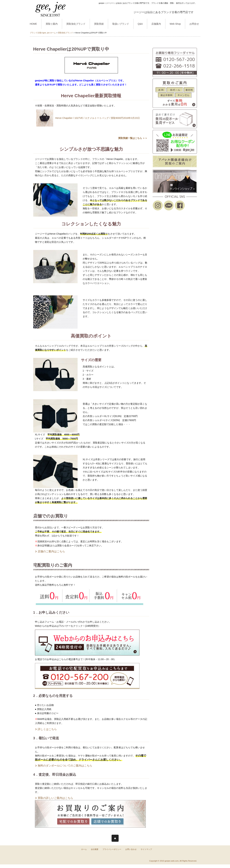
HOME (33, 24)
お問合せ (194, 24)
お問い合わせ (131, 849)
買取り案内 (52, 24)
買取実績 (99, 24)
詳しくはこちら (47, 729)
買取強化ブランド (76, 24)
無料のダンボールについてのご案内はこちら (65, 766)
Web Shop (175, 24)
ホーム (84, 849)
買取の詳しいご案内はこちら (55, 798)
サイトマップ (146, 849)
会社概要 (95, 849)
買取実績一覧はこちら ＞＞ (133, 138)
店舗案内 (156, 24)
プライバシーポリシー (112, 849)
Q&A (140, 24)
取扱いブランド (121, 24)
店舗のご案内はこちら (51, 551)
